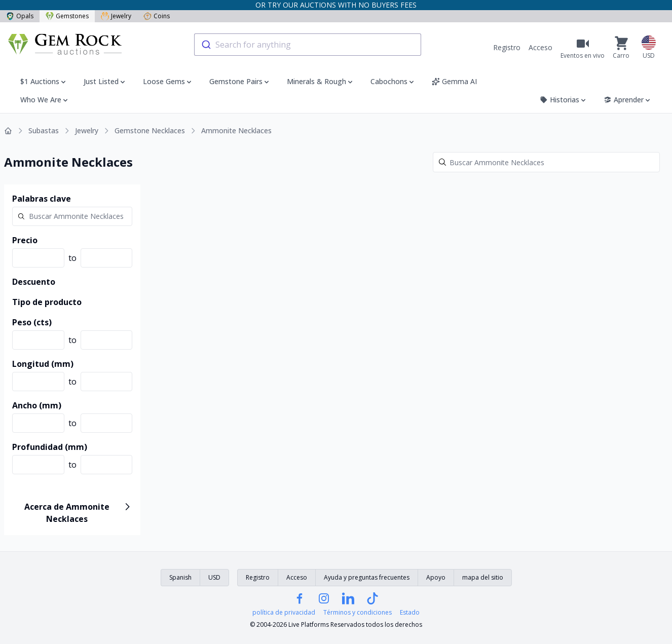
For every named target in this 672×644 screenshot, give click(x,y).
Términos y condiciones (358, 613)
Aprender (628, 100)
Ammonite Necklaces (236, 130)
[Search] (546, 162)
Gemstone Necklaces (150, 130)
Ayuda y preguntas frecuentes (367, 577)
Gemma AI (454, 81)
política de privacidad (284, 613)
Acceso (540, 47)
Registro (507, 47)
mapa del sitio (483, 577)
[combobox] (308, 45)
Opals (20, 16)
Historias (564, 100)
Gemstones (67, 16)
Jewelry (116, 16)
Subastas (44, 130)
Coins (157, 16)
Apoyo (436, 577)
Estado (410, 613)
